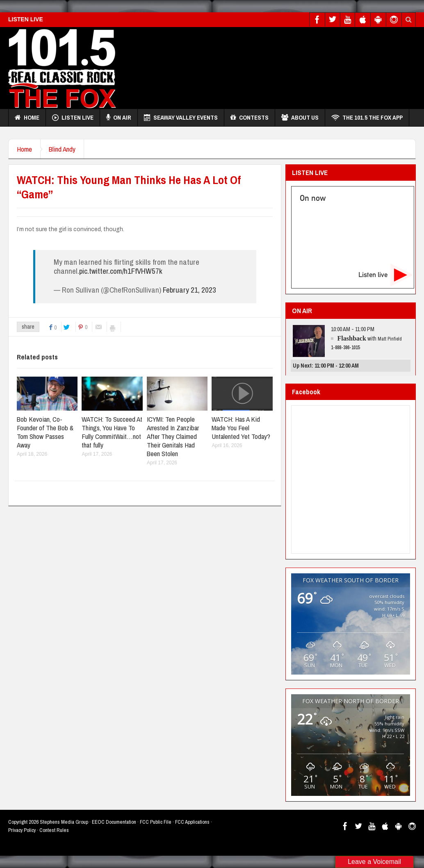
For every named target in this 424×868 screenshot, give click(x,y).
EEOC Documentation (114, 822)
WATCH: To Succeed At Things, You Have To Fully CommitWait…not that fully (112, 432)
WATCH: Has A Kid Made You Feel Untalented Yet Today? (241, 428)
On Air (119, 118)
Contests (250, 118)
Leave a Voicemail (374, 862)
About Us (300, 118)
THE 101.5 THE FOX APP (367, 118)
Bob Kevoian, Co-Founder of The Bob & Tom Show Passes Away (45, 432)
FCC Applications (192, 822)
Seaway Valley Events (181, 118)
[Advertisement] (267, 66)
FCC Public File (156, 822)
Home (27, 118)
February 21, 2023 (189, 290)
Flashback (352, 338)
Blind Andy (62, 149)
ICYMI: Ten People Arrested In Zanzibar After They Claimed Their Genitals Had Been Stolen (173, 436)
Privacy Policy (22, 830)
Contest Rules (54, 830)
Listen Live (73, 118)
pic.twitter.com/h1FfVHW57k (121, 271)
